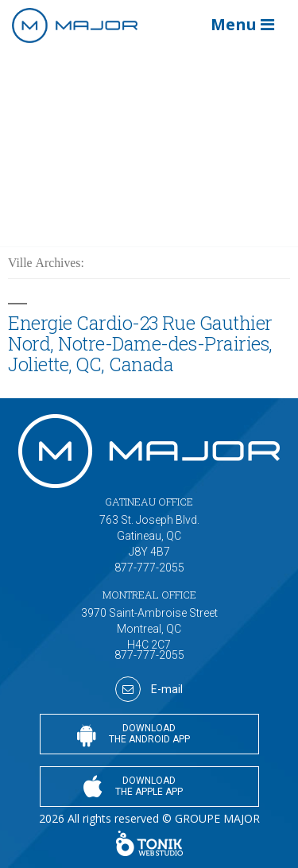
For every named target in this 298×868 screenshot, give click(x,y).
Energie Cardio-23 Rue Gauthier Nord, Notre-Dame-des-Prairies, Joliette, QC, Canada (140, 343)
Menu (242, 24)
